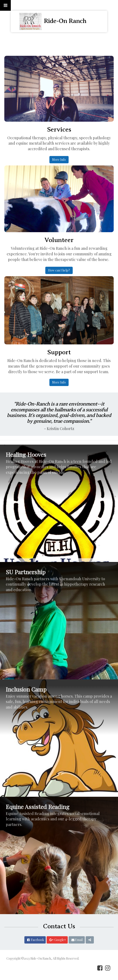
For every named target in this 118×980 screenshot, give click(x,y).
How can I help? (59, 270)
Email (79, 940)
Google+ (60, 940)
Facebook (37, 940)
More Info (59, 160)
